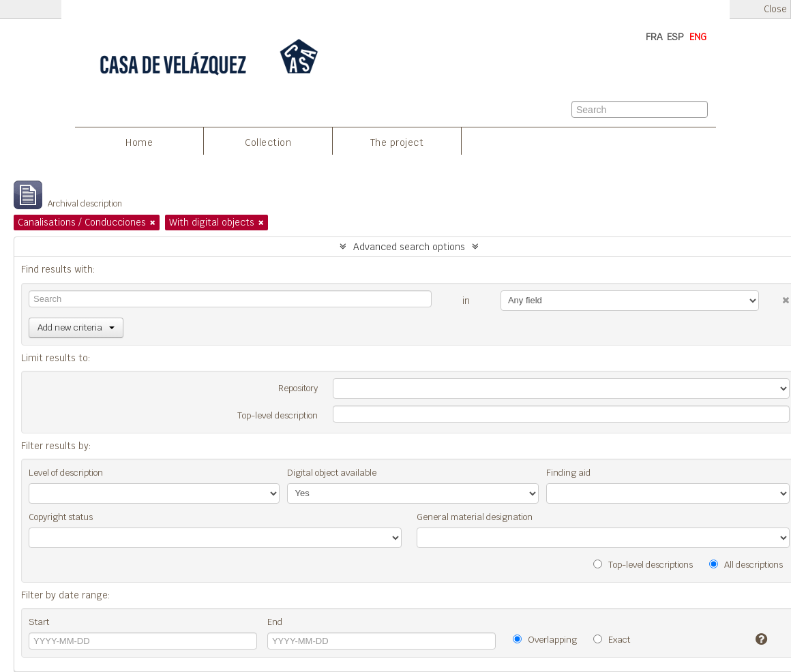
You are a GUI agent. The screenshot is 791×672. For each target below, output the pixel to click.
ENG (698, 37)
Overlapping (545, 640)
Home (139, 142)
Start (39, 622)
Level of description (66, 473)
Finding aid (568, 473)
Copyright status (61, 517)
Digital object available (332, 473)
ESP (675, 37)
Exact (612, 640)
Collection (268, 142)
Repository (298, 388)
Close (775, 9)
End (275, 622)
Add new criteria (76, 327)
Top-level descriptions (643, 565)
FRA (654, 37)
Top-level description (278, 415)
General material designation (475, 517)
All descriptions (746, 565)
